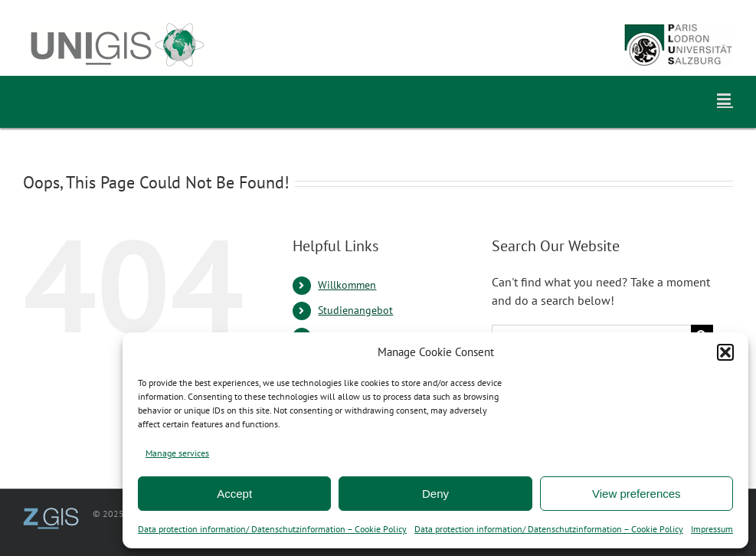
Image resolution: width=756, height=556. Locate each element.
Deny (435, 494)
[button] (725, 352)
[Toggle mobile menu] (725, 99)
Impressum (712, 529)
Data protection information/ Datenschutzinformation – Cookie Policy (272, 529)
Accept (234, 494)
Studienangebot (355, 310)
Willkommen (347, 285)
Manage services (177, 453)
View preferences (637, 494)
